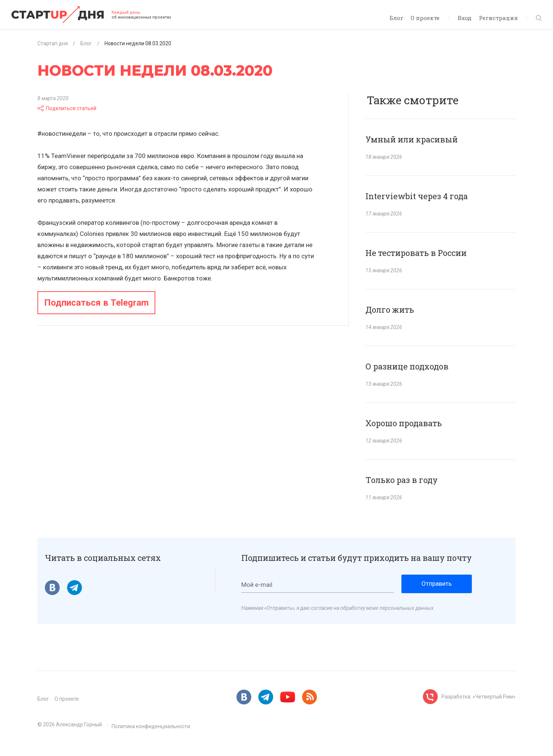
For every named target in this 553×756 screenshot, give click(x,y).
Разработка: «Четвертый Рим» (479, 697)
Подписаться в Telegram (96, 303)
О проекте (425, 18)
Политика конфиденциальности (151, 726)
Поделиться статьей (67, 108)
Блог (396, 18)
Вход (465, 18)
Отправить (437, 584)
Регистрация (498, 18)
